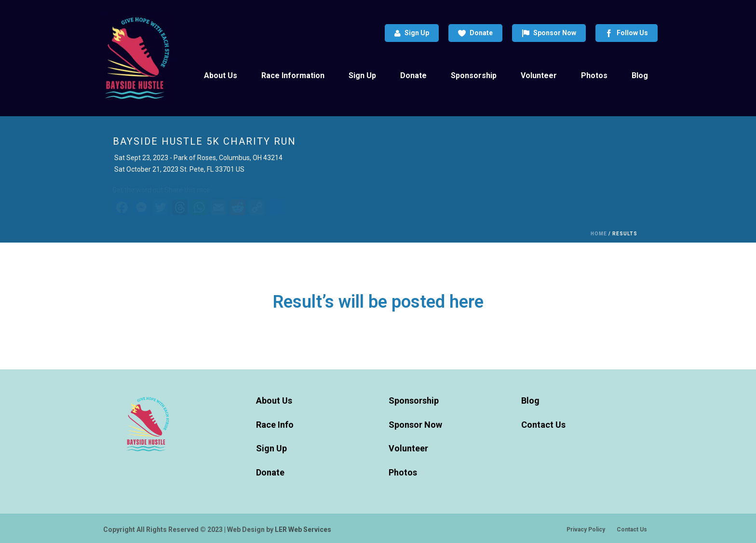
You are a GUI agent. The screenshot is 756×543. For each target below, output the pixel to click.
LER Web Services (303, 529)
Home (599, 234)
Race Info (275, 425)
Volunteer (539, 75)
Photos (594, 75)
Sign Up (412, 33)
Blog (640, 75)
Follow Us (627, 33)
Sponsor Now (549, 33)
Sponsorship (474, 75)
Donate (475, 33)
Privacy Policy (586, 529)
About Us (221, 75)
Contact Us (543, 425)
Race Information (293, 75)
